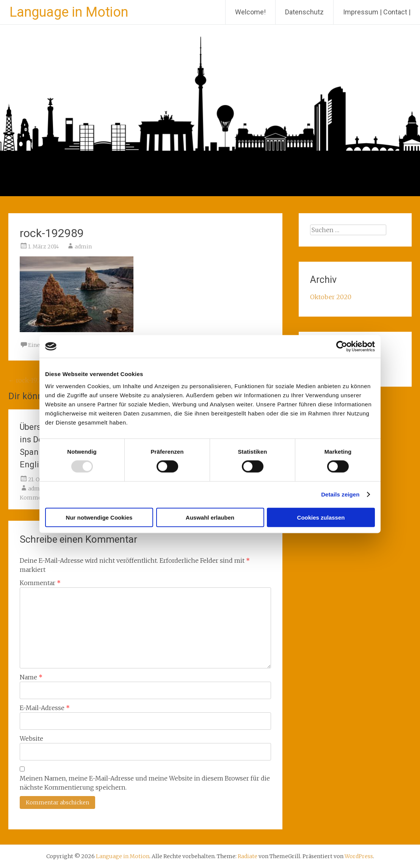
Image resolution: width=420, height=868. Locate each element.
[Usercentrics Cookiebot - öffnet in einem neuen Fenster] (342, 347)
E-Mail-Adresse (45, 708)
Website (31, 738)
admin (83, 247)
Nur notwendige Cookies (99, 517)
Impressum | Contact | (377, 12)
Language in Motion (69, 12)
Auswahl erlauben (210, 517)
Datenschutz (304, 12)
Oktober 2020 (331, 297)
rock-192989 (30, 380)
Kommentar (40, 583)
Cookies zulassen (321, 517)
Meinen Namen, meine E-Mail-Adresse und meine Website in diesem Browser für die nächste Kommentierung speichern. (145, 783)
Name (31, 677)
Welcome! (250, 12)
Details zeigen (340, 494)
